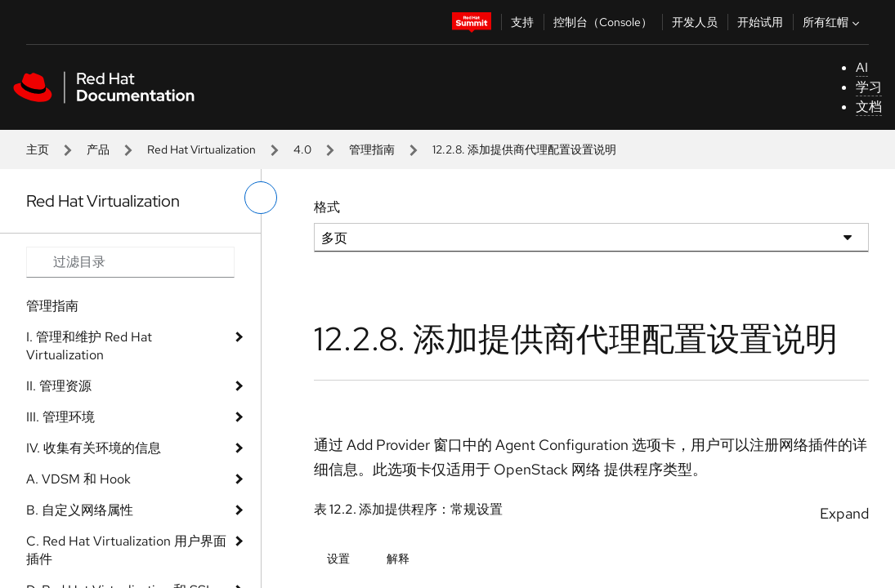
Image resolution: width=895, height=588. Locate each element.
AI (862, 67)
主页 (38, 149)
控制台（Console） (603, 22)
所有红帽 (833, 22)
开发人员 (695, 22)
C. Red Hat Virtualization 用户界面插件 (126, 550)
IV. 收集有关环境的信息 (94, 448)
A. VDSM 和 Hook (78, 479)
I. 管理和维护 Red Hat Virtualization (89, 346)
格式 (327, 207)
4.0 (302, 149)
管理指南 (372, 149)
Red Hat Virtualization (201, 149)
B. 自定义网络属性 (80, 510)
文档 (869, 107)
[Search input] (130, 262)
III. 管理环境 (60, 417)
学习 (869, 87)
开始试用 (760, 22)
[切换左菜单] (261, 198)
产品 (98, 149)
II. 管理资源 (59, 386)
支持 (522, 22)
